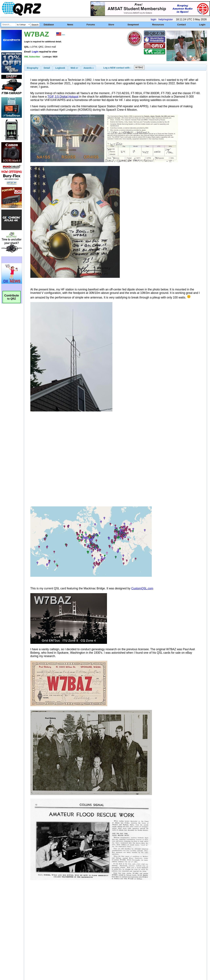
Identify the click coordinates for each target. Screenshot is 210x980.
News (70, 25)
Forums (91, 25)
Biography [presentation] (33, 68)
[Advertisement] (76, 946)
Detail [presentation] (47, 68)
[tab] (33, 68)
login (154, 19)
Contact (182, 25)
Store (111, 25)
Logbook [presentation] (60, 68)
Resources (158, 25)
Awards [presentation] (89, 68)
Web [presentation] (74, 68)
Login (202, 25)
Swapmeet (133, 25)
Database (49, 25)
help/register (166, 19)
